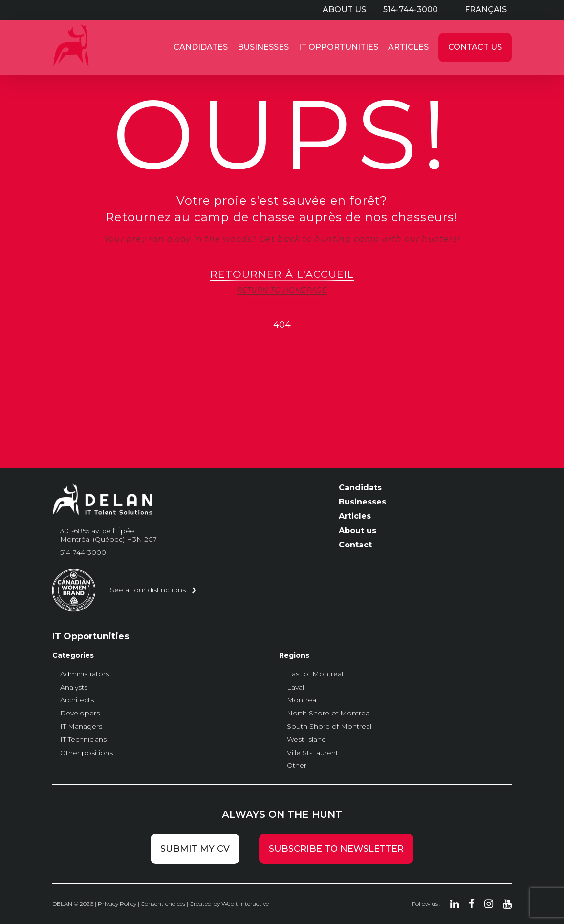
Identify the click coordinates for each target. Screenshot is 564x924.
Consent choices (163, 904)
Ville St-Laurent (313, 753)
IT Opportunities (338, 47)
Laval (295, 687)
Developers (80, 713)
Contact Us (475, 47)
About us (344, 10)
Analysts (74, 687)
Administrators (85, 674)
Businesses (263, 47)
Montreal (302, 700)
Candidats (360, 488)
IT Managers (81, 726)
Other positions (87, 753)
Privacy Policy (117, 904)
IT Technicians (83, 739)
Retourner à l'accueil (282, 274)
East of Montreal (315, 674)
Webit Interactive (245, 904)
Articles (408, 47)
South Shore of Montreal (329, 726)
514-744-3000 (411, 10)
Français (486, 10)
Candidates (201, 47)
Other (297, 765)
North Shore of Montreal (329, 713)
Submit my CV (195, 849)
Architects (77, 700)
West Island (306, 739)
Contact (355, 545)
